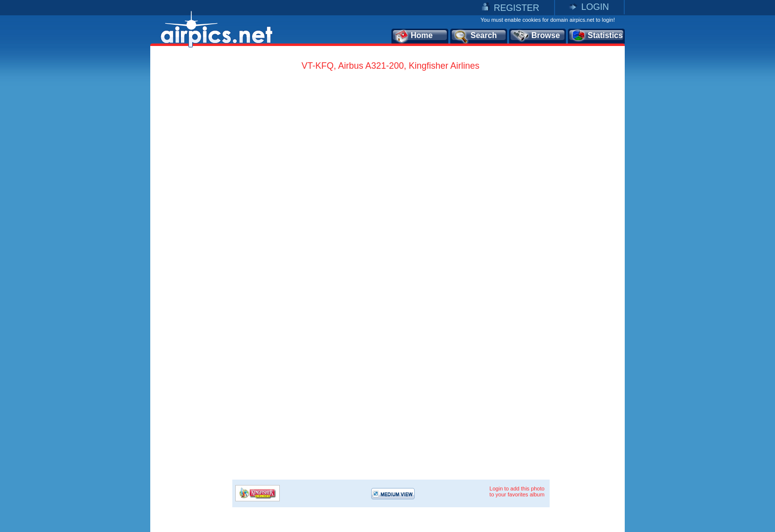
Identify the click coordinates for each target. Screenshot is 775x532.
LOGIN (595, 7)
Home (413, 36)
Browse (536, 36)
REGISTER (517, 8)
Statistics (597, 36)
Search (475, 36)
